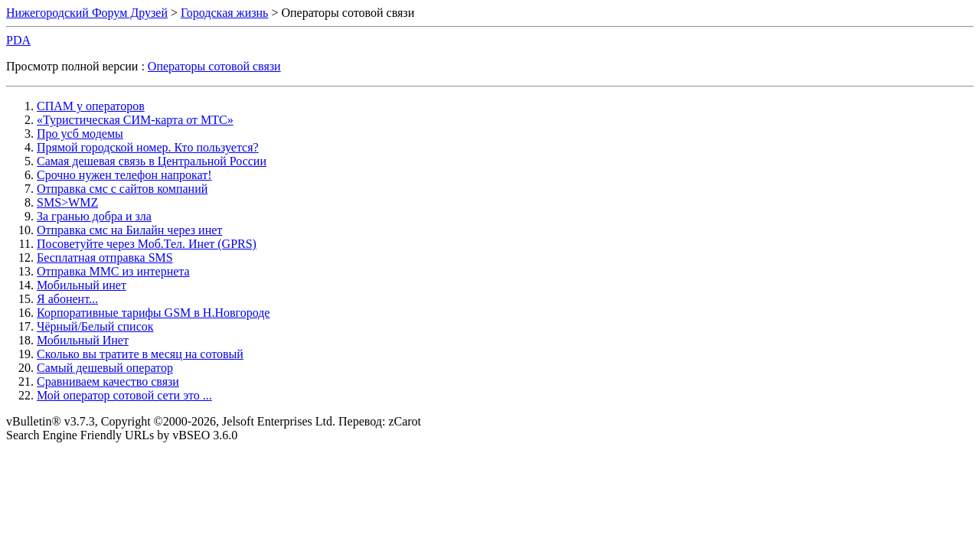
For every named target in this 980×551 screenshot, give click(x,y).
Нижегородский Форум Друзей (87, 13)
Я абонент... (67, 299)
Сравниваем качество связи (108, 381)
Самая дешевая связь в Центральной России (152, 161)
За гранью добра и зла (94, 216)
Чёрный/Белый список (95, 326)
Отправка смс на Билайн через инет (129, 230)
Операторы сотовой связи (214, 66)
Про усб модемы (80, 134)
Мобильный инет (82, 285)
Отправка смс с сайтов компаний (122, 189)
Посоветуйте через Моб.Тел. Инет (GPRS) (147, 244)
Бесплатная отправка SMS (105, 258)
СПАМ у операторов (91, 106)
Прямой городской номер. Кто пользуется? (148, 147)
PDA (18, 40)
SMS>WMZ (67, 202)
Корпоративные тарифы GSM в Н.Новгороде (153, 313)
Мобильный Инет (83, 340)
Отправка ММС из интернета (113, 271)
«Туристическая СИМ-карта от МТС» (135, 120)
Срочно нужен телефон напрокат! (124, 175)
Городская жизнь (224, 13)
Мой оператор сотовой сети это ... (124, 395)
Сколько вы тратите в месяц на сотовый (140, 354)
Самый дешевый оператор (105, 368)
